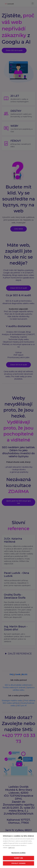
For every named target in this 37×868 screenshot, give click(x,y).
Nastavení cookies (18, 853)
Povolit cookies (18, 863)
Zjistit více (11, 848)
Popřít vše (19, 858)
